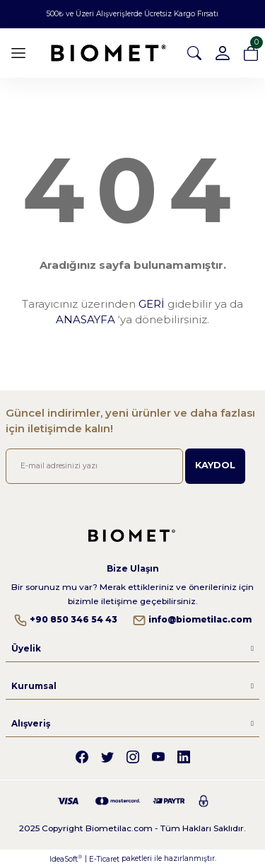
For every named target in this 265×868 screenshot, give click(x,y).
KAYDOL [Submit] (215, 465)
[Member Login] (223, 53)
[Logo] (108, 53)
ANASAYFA (86, 319)
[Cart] (251, 53)
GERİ (152, 304)
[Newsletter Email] (94, 466)
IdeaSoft (66, 859)
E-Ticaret (104, 859)
